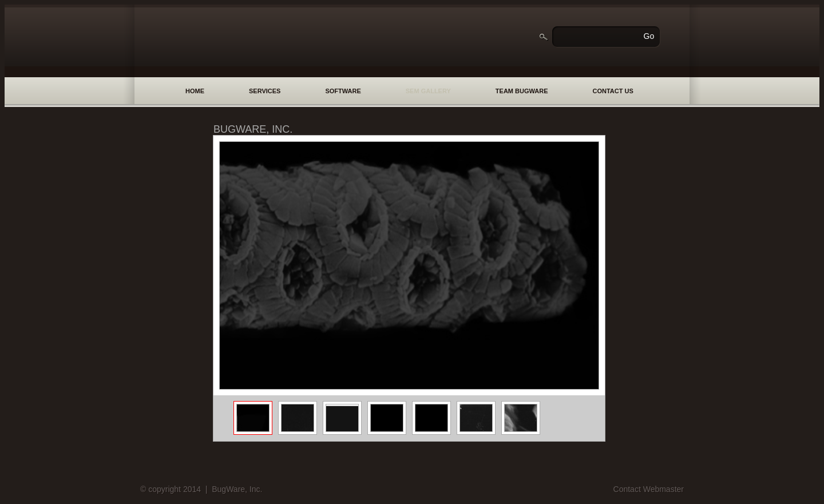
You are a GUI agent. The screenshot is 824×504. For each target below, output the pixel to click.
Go (649, 36)
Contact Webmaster (649, 489)
